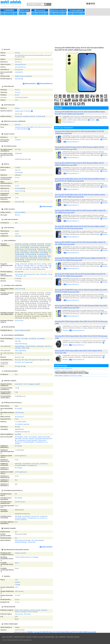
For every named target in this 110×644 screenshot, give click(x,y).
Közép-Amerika (19, 614)
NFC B (22, 366)
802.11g (31, 360)
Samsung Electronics (20, 64)
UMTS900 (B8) (24, 247)
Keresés (48, 4)
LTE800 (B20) (24, 253)
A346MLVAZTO (19, 72)
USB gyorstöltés (30, 346)
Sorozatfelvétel (22, 440)
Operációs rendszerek (58, 10)
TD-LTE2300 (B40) (30, 254)
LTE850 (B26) (33, 253)
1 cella (17, 585)
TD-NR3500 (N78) (20, 261)
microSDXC (40, 339)
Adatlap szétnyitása (29, 84)
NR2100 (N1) (32, 256)
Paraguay (35, 612)
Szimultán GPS (19, 384)
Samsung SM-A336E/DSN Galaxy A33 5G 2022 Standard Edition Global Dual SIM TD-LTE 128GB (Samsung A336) (80, 113)
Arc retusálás (41, 518)
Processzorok (40, 10)
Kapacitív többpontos (21, 330)
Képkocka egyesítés (43, 437)
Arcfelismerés (19, 442)
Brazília (17, 610)
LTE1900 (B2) (43, 247)
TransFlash (18, 339)
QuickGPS (38, 384)
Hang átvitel (18, 274)
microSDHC (32, 339)
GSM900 (24, 244)
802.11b (24, 360)
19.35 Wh (17, 595)
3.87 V (17, 587)
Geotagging (31, 384)
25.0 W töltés (18, 353)
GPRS (16, 264)
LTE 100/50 (18, 267)
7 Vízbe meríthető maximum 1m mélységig (26, 557)
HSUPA (49, 264)
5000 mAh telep (19, 591)
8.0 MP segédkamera (21, 456)
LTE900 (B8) (23, 251)
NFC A (17, 366)
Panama (30, 612)
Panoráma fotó (42, 440)
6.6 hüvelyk (18, 172)
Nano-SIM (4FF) (19, 272)
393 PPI (17, 186)
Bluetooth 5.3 (19, 357)
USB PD (17, 348)
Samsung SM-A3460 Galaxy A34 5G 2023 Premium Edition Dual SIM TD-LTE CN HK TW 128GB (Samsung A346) (80, 259)
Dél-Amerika (27, 614)
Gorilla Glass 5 (19, 202)
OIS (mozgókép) (33, 437)
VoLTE (25, 276)
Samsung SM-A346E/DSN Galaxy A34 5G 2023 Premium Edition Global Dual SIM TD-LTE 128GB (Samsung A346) (80, 196)
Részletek (91, 120)
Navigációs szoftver (28, 116)
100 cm (17, 563)
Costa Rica (32, 610)
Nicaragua (24, 612)
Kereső (3, 14)
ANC (49, 274)
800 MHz (17, 215)
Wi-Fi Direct (18, 362)
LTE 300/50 (35, 267)
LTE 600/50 (43, 267)
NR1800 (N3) (41, 256)
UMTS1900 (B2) (24, 246)
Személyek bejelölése (29, 442)
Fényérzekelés (38, 540)
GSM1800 (32, 244)
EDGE (30, 264)
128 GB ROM (18, 153)
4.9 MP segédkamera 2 (21, 472)
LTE (49, 266)
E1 (16, 392)
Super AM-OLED (19, 191)
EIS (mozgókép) (19, 437)
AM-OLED (17, 188)
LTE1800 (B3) (18, 249)
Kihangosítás (44, 274)
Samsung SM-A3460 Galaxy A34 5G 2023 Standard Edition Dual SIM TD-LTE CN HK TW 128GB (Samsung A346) (80, 275)
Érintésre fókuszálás (32, 440)
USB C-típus (18, 236)
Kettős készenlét (19, 289)
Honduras (17, 612)
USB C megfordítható (21, 351)
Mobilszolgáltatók (76, 10)
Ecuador (38, 610)
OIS (25, 437)
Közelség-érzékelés (20, 542)
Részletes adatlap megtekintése (64, 368)
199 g (16, 100)
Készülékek (9, 10)
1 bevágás (18, 167)
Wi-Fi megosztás (27, 362)
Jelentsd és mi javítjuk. (76, 376)
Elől (16, 494)
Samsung (17, 53)
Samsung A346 (19, 70)
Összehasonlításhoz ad (45, 84)
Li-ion (16, 580)
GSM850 (17, 244)
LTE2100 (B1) (34, 247)
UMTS (43, 264)
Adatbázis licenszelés (19, 637)
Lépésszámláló (31, 542)
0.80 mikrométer (19, 413)
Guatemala (44, 610)
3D (16, 534)
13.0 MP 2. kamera (20, 502)
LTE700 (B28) (43, 253)
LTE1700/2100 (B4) (30, 249)
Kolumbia (26, 610)
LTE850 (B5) (40, 249)
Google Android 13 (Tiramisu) (23, 111)
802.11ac (45, 360)
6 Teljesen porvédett (20, 553)
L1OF (16, 388)
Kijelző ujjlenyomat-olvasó (22, 540)
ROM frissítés (24, 10)
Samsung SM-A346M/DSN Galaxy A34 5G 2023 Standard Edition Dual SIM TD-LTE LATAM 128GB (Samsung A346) (65, 632)
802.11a (17, 360)
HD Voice (18, 276)
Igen (16, 137)
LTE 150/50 (26, 267)
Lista (16, 14)
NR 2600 (32, 269)
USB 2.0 (17, 341)
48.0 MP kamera (19, 417)
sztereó (17, 231)
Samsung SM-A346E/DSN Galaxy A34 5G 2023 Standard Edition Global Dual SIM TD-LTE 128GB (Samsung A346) (80, 180)
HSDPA (26, 266)
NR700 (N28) (42, 258)
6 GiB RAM (18, 140)
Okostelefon (18, 79)
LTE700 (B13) (42, 251)
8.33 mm (17, 178)
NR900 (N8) (32, 258)
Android (17, 108)
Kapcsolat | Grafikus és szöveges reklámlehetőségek (40, 637)
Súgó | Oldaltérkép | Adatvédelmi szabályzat (67, 637)
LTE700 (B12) (32, 251)
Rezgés (38, 274)
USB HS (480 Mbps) (20, 344)
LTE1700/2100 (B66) (20, 256)
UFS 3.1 (17, 149)
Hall (32, 540)
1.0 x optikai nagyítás (21, 422)
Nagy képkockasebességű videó (44, 439)
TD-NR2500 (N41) (30, 260)
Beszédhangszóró (29, 274)
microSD (24, 339)
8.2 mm (17, 95)
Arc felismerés (40, 116)
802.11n (38, 360)
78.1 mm (17, 90)
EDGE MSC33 (37, 264)
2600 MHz (18, 125)
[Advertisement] (55, 31)
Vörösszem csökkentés (28, 439)
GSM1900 (40, 244)
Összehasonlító (9, 14)
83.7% (17, 182)
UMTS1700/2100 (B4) (37, 246)
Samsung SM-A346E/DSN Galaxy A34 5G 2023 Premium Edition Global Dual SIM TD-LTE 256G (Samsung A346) (80, 227)
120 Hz (17, 198)
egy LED (17, 434)
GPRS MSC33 (24, 264)
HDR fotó (17, 439)
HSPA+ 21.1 (33, 266)
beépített (17, 582)
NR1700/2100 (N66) (43, 260)
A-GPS (25, 384)
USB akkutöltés (19, 346)
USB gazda (39, 346)
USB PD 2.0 (25, 348)
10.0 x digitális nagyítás (21, 424)
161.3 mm (18, 92)
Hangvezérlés (18, 116)
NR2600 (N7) (23, 258)
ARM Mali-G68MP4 (20, 212)
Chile (21, 610)
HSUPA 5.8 (20, 266)
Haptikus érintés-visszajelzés (22, 76)
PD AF (16, 427)
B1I (16, 396)
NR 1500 (25, 269)
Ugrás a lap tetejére (7, 637)
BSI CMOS (18, 408)
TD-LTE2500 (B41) (42, 254)
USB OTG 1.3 (48, 346)
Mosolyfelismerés (40, 442)
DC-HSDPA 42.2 (41, 266)
